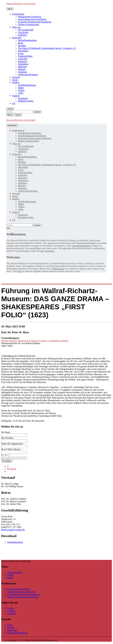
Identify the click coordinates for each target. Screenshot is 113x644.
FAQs (10, 625)
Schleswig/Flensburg (28, 75)
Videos (21, 90)
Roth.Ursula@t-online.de (13, 530)
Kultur (10, 578)
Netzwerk (17, 38)
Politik (10, 575)
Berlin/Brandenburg (27, 40)
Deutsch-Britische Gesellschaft (21, 4)
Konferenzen (18, 14)
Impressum (12, 630)
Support (16, 96)
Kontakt (11, 628)
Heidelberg (23, 64)
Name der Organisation (12, 444)
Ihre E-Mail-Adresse (11, 449)
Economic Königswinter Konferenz (35, 22)
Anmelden (7, 461)
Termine (16, 77)
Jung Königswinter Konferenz (32, 19)
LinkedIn (11, 613)
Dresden (22, 46)
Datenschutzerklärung (17, 633)
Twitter (10, 608)
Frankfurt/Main (25, 56)
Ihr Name (6, 432)
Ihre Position (7, 438)
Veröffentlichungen (27, 85)
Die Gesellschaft (26, 30)
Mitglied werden (26, 101)
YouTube (11, 611)
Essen (21, 53)
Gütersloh (23, 59)
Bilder (21, 88)
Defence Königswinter (29, 25)
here (20, 271)
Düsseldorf (23, 51)
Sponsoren (23, 98)
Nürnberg (22, 72)
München (22, 67)
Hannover (23, 61)
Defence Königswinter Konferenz (23, 597)
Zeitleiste (22, 35)
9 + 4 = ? (5, 455)
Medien (16, 82)
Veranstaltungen (15, 572)
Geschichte (23, 32)
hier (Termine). (47, 251)
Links (21, 93)
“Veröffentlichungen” (82, 246)
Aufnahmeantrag (15, 542)
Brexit (15, 80)
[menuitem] (14, 104)
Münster (22, 69)
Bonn (21, 43)
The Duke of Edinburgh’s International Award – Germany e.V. (47, 48)
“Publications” (58, 269)
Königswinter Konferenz (30, 17)
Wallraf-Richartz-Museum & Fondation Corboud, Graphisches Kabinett (35, 341)
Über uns (16, 27)
